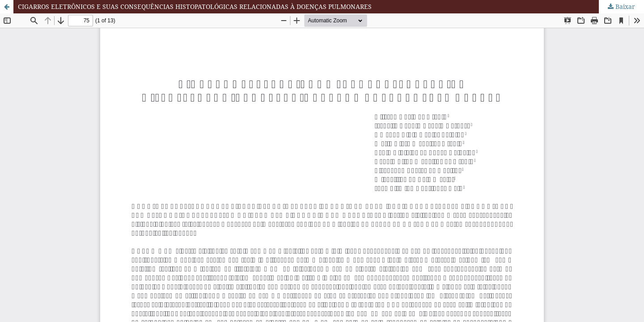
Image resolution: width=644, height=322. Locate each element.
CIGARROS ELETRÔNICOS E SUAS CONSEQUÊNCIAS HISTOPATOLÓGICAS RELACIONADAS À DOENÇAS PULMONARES (195, 6)
